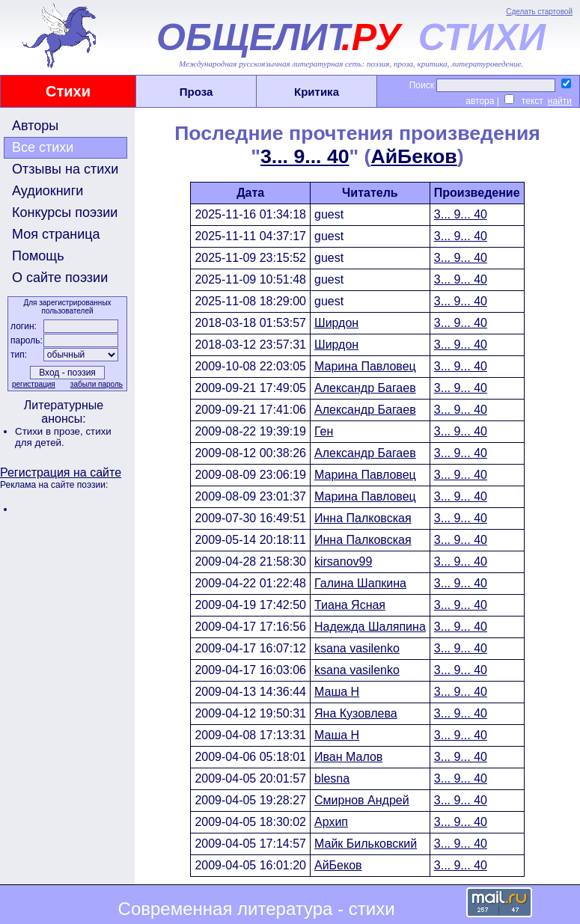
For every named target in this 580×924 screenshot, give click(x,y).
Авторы (35, 126)
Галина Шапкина (360, 583)
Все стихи (43, 147)
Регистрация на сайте (61, 472)
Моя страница (56, 234)
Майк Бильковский (366, 844)
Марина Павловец (365, 366)
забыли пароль (97, 384)
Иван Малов (348, 757)
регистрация (34, 384)
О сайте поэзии (60, 278)
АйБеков (413, 156)
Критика (317, 92)
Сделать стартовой (539, 12)
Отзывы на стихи (65, 169)
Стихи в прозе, (50, 431)
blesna (332, 778)
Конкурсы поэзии (65, 212)
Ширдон (336, 323)
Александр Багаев (365, 388)
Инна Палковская (363, 518)
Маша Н (337, 692)
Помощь (38, 256)
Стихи (68, 91)
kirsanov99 (343, 562)
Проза (196, 92)
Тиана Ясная (350, 605)
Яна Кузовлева (356, 713)
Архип (331, 822)
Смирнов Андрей (362, 800)
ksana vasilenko (357, 648)
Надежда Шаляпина (370, 627)
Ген (324, 431)
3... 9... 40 (305, 156)
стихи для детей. (63, 437)
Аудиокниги (48, 191)
